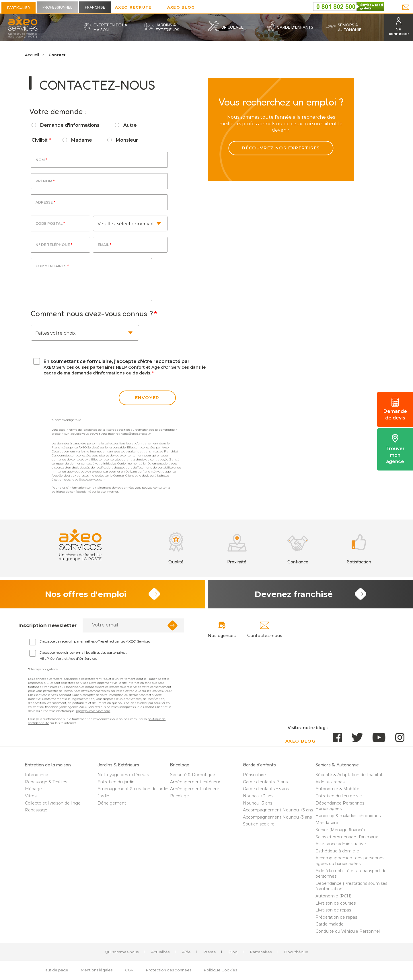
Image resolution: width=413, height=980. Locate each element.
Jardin (103, 796)
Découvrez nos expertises (281, 148)
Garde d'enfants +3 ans (266, 789)
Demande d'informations (70, 125)
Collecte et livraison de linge (53, 803)
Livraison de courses (336, 903)
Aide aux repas (330, 782)
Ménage (33, 789)
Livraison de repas (333, 910)
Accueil (32, 55)
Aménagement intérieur (195, 789)
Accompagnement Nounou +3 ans (278, 810)
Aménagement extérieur (195, 782)
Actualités (160, 952)
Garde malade (330, 924)
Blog (233, 952)
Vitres (31, 796)
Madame (82, 140)
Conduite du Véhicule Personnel (348, 931)
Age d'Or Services (170, 367)
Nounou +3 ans (258, 796)
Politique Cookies (220, 970)
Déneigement (112, 803)
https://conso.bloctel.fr (136, 434)
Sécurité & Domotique (193, 775)
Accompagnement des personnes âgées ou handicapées (350, 861)
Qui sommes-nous (122, 952)
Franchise (95, 7)
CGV (129, 970)
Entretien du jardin (116, 782)
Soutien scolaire (259, 824)
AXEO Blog (181, 7)
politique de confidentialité (71, 492)
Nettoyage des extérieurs (123, 775)
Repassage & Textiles (46, 782)
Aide (186, 952)
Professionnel (57, 7)
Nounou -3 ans (258, 803)
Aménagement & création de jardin (133, 789)
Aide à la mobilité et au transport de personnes (351, 874)
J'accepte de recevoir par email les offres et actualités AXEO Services (95, 641)
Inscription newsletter (47, 625)
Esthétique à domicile (337, 851)
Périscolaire (254, 775)
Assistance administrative (341, 844)
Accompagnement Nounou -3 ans (277, 817)
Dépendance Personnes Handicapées (340, 806)
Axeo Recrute (133, 7)
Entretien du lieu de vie (339, 796)
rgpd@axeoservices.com (88, 480)
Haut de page (55, 970)
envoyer (147, 398)
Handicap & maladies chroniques (348, 816)
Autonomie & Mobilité (337, 789)
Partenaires (261, 952)
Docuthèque (296, 952)
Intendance (37, 775)
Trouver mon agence (395, 449)
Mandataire (327, 823)
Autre (130, 125)
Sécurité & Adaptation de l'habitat (349, 775)
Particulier (18, 7)
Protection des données (169, 970)
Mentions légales (97, 970)
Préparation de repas (336, 917)
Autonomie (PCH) (333, 896)
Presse (210, 952)
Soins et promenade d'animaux (347, 837)
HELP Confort (130, 367)
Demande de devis (395, 409)
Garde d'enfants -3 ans (265, 782)
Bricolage (180, 796)
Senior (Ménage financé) (340, 830)
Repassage (36, 810)
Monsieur (127, 140)
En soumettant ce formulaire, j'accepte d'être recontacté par (117, 361)
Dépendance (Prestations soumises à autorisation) (351, 886)
